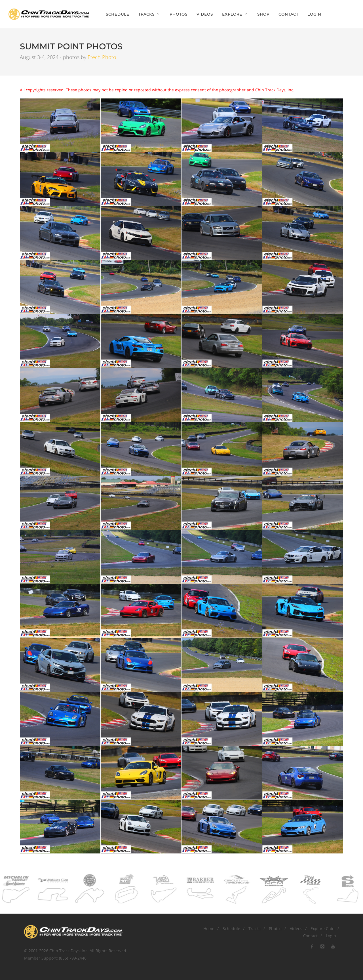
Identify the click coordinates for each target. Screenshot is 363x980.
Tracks (255, 929)
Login (314, 14)
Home (209, 929)
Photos (275, 929)
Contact (310, 936)
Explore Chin (323, 929)
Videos (296, 929)
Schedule (231, 929)
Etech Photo (102, 57)
